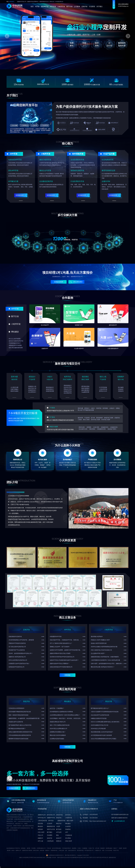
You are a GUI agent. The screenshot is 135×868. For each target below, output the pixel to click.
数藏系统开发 (51, 826)
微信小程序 (70, 821)
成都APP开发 (51, 818)
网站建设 (67, 701)
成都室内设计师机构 (27, 850)
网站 (57, 835)
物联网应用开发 (76, 858)
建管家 (29, 848)
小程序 (58, 826)
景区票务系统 (80, 850)
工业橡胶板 (84, 848)
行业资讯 (92, 7)
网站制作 (40, 826)
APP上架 (40, 841)
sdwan (13, 850)
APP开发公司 (42, 818)
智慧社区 (59, 841)
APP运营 (59, 832)
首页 (32, 7)
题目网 (125, 848)
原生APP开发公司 (104, 858)
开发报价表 (69, 835)
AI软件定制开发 (61, 858)
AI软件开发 (59, 815)
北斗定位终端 (109, 850)
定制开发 (84, 7)
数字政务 (59, 829)
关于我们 (99, 7)
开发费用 (50, 835)
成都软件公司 (42, 815)
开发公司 (40, 835)
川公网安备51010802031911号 (56, 855)
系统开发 (26, 701)
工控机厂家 (91, 848)
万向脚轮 (33, 848)
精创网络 (74, 848)
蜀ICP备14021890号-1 (70, 855)
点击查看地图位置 (118, 821)
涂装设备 (42, 850)
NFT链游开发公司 (89, 850)
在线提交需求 (59, 282)
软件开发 (68, 815)
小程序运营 (50, 841)
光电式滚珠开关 (72, 850)
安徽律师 (102, 848)
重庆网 (9, 850)
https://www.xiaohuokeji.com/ (98, 821)
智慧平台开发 (51, 829)
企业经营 (68, 826)
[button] (126, 508)
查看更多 (67, 675)
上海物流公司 (98, 850)
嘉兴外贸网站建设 (57, 848)
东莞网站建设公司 (41, 848)
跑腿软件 (40, 838)
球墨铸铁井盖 (54, 850)
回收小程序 (69, 841)
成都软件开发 (61, 821)
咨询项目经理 (21, 195)
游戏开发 (50, 838)
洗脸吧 (120, 848)
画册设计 (47, 850)
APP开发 (53, 7)
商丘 (10, 2)
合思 (66, 850)
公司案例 (77, 7)
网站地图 (49, 858)
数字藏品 (50, 832)
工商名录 (49, 848)
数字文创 (69, 7)
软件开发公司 (51, 815)
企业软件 (50, 824)
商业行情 (109, 701)
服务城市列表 (112, 858)
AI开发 (37, 7)
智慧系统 (40, 824)
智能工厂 (116, 848)
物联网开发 (45, 7)
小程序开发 (61, 7)
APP (67, 832)
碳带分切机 (36, 850)
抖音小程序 (41, 832)
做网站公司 (18, 850)
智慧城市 (40, 829)
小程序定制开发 (42, 821)
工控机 (79, 848)
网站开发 (59, 824)
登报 (103, 850)
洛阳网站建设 (109, 848)
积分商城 (68, 838)
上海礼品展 (61, 850)
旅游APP (59, 838)
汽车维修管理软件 (66, 848)
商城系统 (68, 829)
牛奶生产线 (116, 850)
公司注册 (97, 848)
